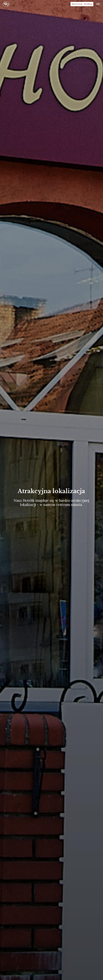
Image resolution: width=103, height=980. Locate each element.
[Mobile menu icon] (98, 4)
